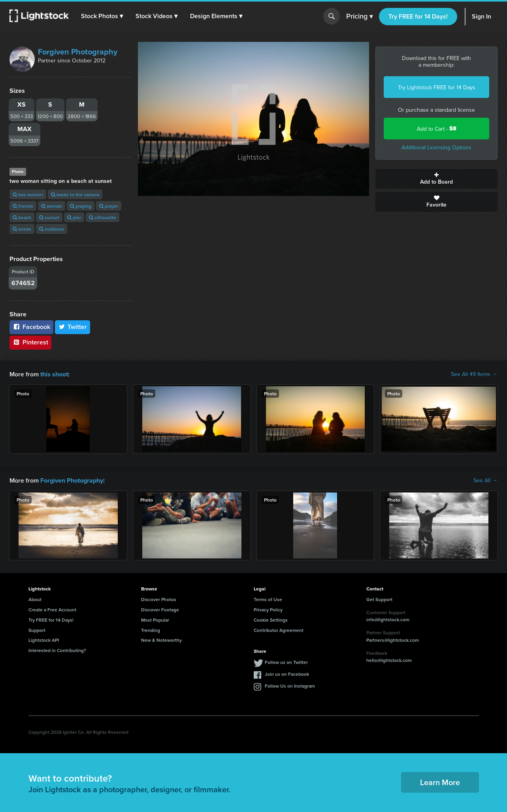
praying (81, 206)
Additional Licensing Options (436, 147)
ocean (22, 229)
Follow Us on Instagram (290, 685)
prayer (109, 206)
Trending (151, 629)
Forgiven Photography (78, 52)
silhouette (103, 217)
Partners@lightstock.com (393, 639)
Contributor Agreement (279, 629)
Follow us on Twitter (286, 661)
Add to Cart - (437, 129)
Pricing (359, 17)
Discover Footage (160, 609)
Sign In (482, 16)
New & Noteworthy (161, 639)
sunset (49, 217)
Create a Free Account (52, 609)
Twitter (73, 327)
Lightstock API (44, 639)
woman (52, 206)
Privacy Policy (268, 609)
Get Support (379, 599)
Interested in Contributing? (57, 649)
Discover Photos (159, 599)
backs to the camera (75, 195)
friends (23, 206)
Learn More (440, 781)
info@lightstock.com (388, 619)
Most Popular (155, 619)
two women (28, 195)
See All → (485, 480)
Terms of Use (268, 599)
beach (22, 217)
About (35, 599)
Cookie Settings (271, 619)
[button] (102, 16)
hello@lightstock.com (389, 659)
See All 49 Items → (474, 374)
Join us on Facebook (287, 673)
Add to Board (436, 179)
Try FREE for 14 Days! (418, 16)
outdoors (52, 229)
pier (74, 217)
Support (37, 629)
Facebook (31, 327)
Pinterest (30, 342)
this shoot (54, 374)
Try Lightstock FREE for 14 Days (437, 87)
